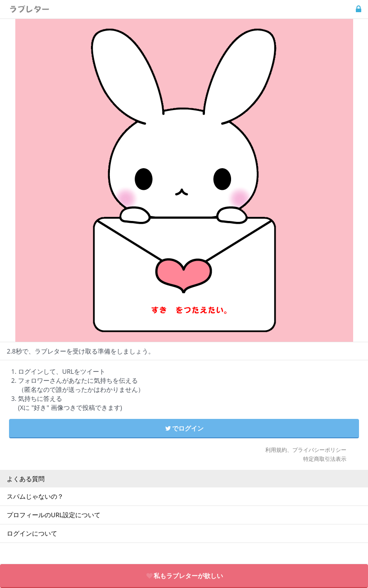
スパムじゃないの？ (35, 496)
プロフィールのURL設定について (54, 515)
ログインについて (32, 533)
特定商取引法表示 (325, 459)
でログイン (184, 428)
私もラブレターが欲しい (184, 576)
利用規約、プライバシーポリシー (306, 450)
